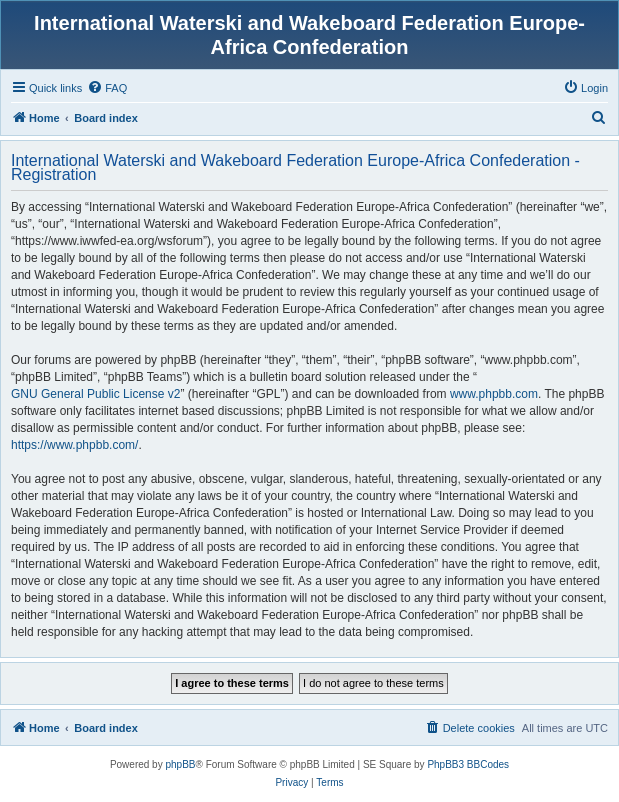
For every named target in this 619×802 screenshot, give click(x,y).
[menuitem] (107, 88)
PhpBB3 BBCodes (468, 764)
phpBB (180, 764)
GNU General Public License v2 (95, 394)
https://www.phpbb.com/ (74, 445)
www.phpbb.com (494, 394)
